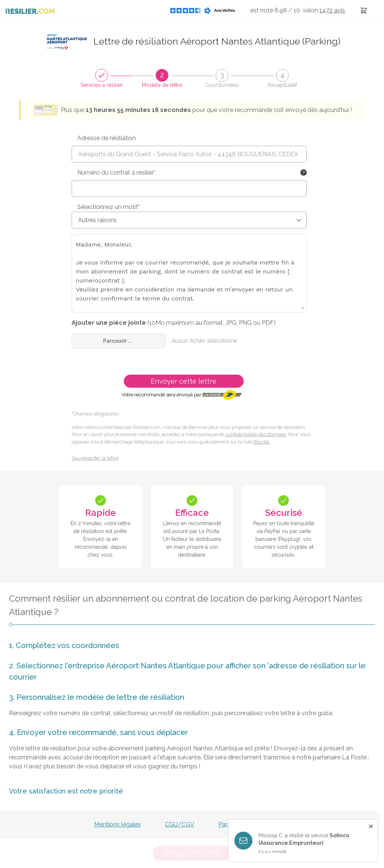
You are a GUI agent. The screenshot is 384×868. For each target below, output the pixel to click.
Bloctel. (262, 442)
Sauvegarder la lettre (95, 458)
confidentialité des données (256, 434)
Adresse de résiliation (106, 138)
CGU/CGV (180, 824)
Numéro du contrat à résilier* (116, 173)
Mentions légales (118, 824)
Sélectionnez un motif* (109, 207)
